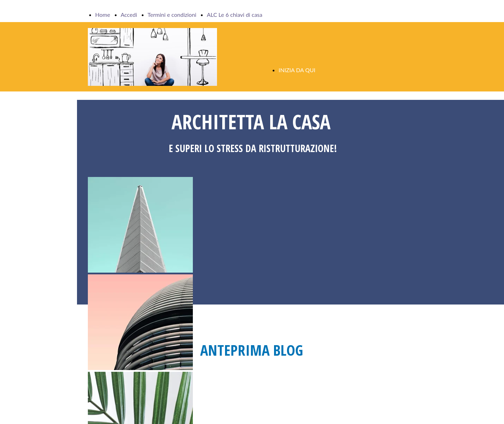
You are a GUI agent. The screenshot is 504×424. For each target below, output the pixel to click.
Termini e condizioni (172, 15)
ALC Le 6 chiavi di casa (235, 15)
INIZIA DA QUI (297, 70)
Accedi (129, 15)
